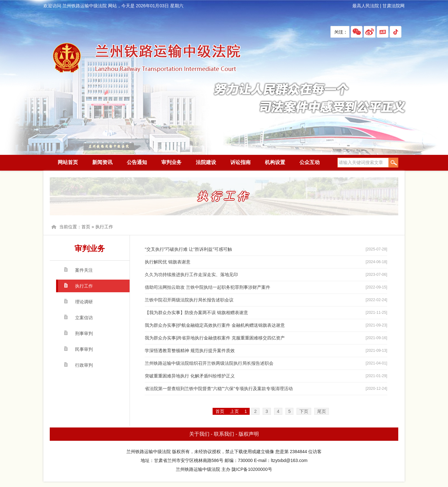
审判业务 (171, 162)
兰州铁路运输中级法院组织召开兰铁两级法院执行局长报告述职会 (209, 363)
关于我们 (199, 434)
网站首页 (68, 162)
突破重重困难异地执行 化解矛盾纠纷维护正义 (190, 376)
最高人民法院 (366, 6)
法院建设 (206, 162)
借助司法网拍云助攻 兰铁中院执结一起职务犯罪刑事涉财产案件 (208, 287)
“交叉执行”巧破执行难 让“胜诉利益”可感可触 (188, 249)
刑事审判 (84, 333)
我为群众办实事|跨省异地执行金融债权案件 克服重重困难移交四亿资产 (215, 338)
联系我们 (224, 434)
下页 (304, 411)
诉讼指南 (240, 162)
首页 (86, 227)
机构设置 (275, 162)
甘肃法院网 (394, 6)
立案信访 (84, 318)
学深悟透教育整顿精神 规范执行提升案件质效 (190, 351)
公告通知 (137, 162)
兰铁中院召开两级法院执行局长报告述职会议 (189, 300)
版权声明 (249, 434)
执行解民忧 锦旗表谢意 (168, 262)
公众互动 (310, 162)
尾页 (322, 411)
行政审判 (84, 365)
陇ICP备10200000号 (252, 469)
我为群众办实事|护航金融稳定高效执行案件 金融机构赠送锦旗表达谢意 (215, 325)
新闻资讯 (102, 162)
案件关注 (84, 270)
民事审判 (84, 349)
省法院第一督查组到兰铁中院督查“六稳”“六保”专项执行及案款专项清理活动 (219, 389)
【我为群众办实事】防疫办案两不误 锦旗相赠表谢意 (196, 313)
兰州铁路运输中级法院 (146, 58)
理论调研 (84, 302)
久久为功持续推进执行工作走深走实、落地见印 (191, 275)
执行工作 (104, 227)
